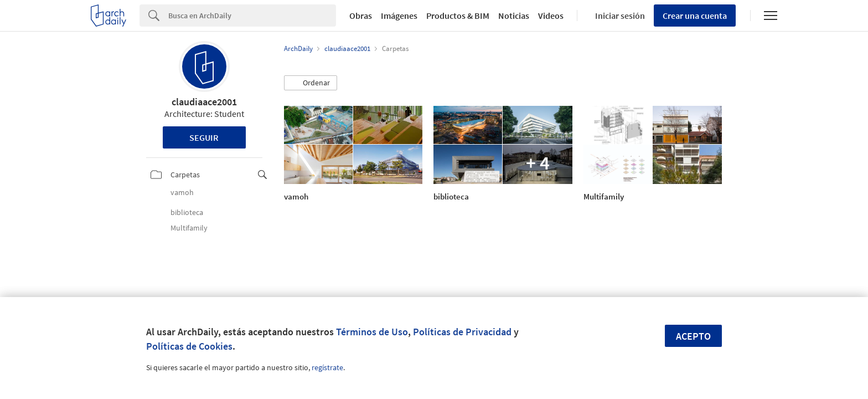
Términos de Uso (372, 332)
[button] (311, 83)
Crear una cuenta (695, 16)
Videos (551, 16)
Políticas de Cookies (189, 346)
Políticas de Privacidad (462, 332)
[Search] (252, 16)
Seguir (204, 137)
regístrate (327, 367)
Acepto (693, 336)
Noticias (514, 16)
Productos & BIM (458, 16)
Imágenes (399, 16)
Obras (361, 16)
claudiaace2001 (204, 102)
